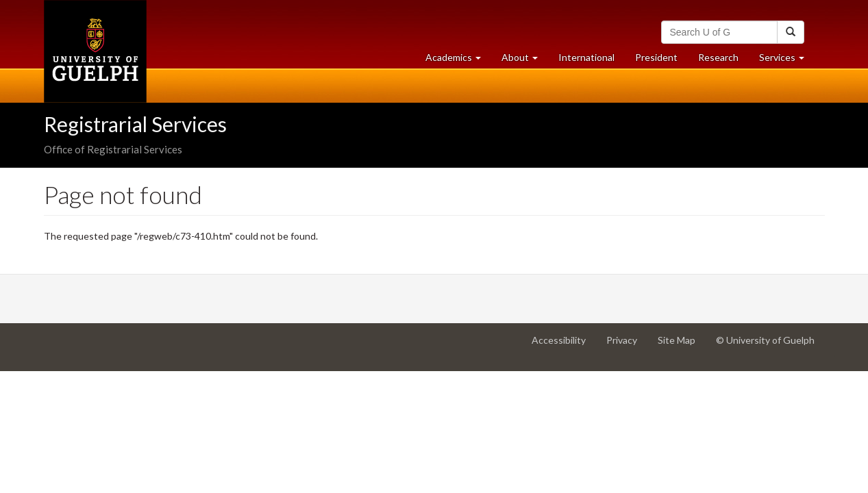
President (656, 57)
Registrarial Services (135, 124)
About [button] (525, 61)
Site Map (682, 345)
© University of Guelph (765, 340)
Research (723, 61)
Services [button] (787, 61)
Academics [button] (458, 61)
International (586, 57)
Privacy (627, 345)
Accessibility (564, 345)
